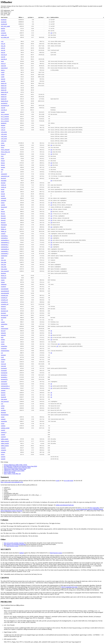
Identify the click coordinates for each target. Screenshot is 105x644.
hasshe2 (3, 112)
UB (51, 33)
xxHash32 (3, 234)
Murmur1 (3, 212)
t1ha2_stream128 (5, 271)
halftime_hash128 (5, 441)
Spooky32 (3, 393)
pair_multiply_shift (5, 37)
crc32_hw (3, 128)
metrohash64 (4, 382)
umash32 (3, 430)
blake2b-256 (4, 99)
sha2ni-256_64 (4, 68)
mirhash (3, 344)
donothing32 (4, 20)
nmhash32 (3, 448)
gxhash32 (3, 457)
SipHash (3, 282)
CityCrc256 (3, 366)
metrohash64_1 (4, 236)
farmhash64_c (4, 377)
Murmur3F (3, 331)
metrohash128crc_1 (5, 386)
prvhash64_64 (4, 298)
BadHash (3, 29)
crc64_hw (3, 130)
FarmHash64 (4, 371)
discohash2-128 (4, 315)
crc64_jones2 (4, 136)
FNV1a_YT (3, 154)
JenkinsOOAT (4, 174)
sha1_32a (3, 46)
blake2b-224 (4, 97)
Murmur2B (3, 218)
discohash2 (3, 313)
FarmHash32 (4, 368)
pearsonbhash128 (5, 291)
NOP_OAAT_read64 (5, 26)
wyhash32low (4, 421)
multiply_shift (4, 35)
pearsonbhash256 (5, 293)
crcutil (57, 481)
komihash (3, 452)
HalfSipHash (4, 284)
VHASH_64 (3, 187)
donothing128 (4, 24)
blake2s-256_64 (4, 92)
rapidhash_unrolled (5, 428)
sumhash (3, 31)
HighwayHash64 (5, 329)
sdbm (2, 170)
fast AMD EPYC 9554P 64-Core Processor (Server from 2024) (20, 466)
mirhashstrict (4, 349)
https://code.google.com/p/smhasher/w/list (12, 482)
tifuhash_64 (4, 276)
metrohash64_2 (4, 238)
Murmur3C (3, 227)
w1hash (3, 424)
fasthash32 (3, 333)
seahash (3, 322)
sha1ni (2, 61)
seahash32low (4, 324)
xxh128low (3, 410)
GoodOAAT (3, 287)
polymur (3, 455)
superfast (3, 205)
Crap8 (2, 209)
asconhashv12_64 (5, 106)
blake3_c (3, 70)
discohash (3, 183)
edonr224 (3, 79)
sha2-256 (3, 57)
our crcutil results (69, 481)
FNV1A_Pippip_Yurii (5, 152)
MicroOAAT (3, 178)
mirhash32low (4, 346)
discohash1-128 (4, 311)
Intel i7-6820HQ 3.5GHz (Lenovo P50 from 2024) (17, 468)
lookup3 (3, 203)
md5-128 (3, 48)
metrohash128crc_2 (5, 388)
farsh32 (3, 189)
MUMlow (3, 340)
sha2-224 (3, 53)
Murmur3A (3, 223)
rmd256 (3, 77)
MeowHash (3, 273)
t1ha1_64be (4, 262)
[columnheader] (20, 18)
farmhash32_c (4, 375)
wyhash (3, 417)
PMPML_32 (4, 229)
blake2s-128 (4, 83)
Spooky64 (3, 395)
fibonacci (3, 145)
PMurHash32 (4, 225)
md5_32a (3, 44)
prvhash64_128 (4, 300)
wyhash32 (3, 419)
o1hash (3, 143)
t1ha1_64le (3, 260)
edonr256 (3, 81)
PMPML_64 (4, 231)
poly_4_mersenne (5, 121)
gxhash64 (3, 459)
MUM (2, 337)
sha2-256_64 (4, 59)
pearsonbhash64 (5, 289)
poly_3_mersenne (5, 119)
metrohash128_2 (5, 247)
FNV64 (3, 159)
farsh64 (3, 192)
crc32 (2, 41)
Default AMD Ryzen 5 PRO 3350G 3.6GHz (16, 465)
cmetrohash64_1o (5, 249)
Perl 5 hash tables (94, 508)
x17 (2, 172)
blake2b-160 (4, 94)
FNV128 (3, 161)
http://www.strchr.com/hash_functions (14, 543)
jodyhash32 (3, 198)
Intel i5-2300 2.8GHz (10, 472)
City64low (3, 360)
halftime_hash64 (5, 439)
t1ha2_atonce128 (5, 402)
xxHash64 (3, 390)
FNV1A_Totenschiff (5, 150)
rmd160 (3, 75)
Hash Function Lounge (12, 546)
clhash (2, 326)
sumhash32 (4, 33)
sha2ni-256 (3, 66)
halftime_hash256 (5, 443)
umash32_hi (4, 432)
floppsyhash (4, 278)
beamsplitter (4, 181)
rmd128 (3, 72)
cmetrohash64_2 (5, 254)
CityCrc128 (3, 364)
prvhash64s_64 (4, 302)
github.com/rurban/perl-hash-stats (65, 505)
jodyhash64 (3, 201)
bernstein (3, 167)
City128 (3, 362)
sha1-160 (3, 50)
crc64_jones (4, 141)
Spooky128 (3, 397)
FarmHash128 (4, 373)
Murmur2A (3, 216)
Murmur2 (3, 214)
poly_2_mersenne (5, 117)
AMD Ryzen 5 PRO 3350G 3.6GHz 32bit (15, 469)
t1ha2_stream (4, 269)
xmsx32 (3, 342)
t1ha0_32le (3, 265)
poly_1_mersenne (5, 114)
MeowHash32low (5, 415)
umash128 (3, 437)
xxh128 (3, 408)
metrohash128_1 (5, 245)
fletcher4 (3, 165)
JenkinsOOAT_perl (5, 176)
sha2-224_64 (4, 55)
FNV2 (2, 156)
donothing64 (4, 22)
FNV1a (3, 148)
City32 (2, 357)
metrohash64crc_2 (5, 242)
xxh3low (3, 406)
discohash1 (3, 309)
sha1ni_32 (3, 64)
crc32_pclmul (4, 132)
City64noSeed (4, 256)
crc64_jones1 (4, 134)
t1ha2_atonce (4, 399)
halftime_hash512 (5, 446)
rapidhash (3, 426)
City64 (2, 258)
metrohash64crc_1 (5, 240)
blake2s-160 (4, 86)
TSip (2, 320)
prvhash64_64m (5, 295)
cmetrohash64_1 (5, 251)
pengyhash (3, 355)
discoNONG (4, 318)
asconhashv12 (4, 103)
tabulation (3, 125)
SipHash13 (3, 307)
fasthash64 (3, 335)
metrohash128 (4, 384)
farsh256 (3, 196)
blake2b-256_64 (5, 101)
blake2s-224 (4, 88)
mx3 (2, 353)
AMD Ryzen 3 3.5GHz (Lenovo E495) (14, 471)
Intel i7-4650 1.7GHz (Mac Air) (12, 474)
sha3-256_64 (4, 110)
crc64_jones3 (4, 139)
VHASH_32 (3, 185)
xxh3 (2, 404)
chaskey (3, 280)
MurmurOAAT (4, 207)
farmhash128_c (4, 379)
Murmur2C (3, 220)
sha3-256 (3, 108)
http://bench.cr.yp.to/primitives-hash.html (15, 544)
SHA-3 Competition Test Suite (69, 587)
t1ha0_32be (4, 267)
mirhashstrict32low (5, 351)
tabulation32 (4, 123)
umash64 (3, 435)
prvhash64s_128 (5, 304)
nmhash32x (4, 450)
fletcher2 (3, 163)
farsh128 (3, 194)
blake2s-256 (4, 90)
